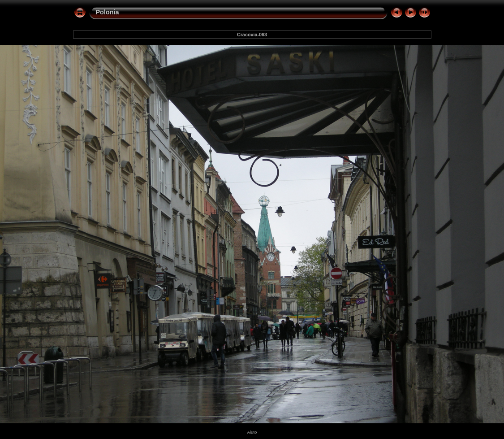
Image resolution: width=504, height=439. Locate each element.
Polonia (108, 12)
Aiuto (252, 432)
